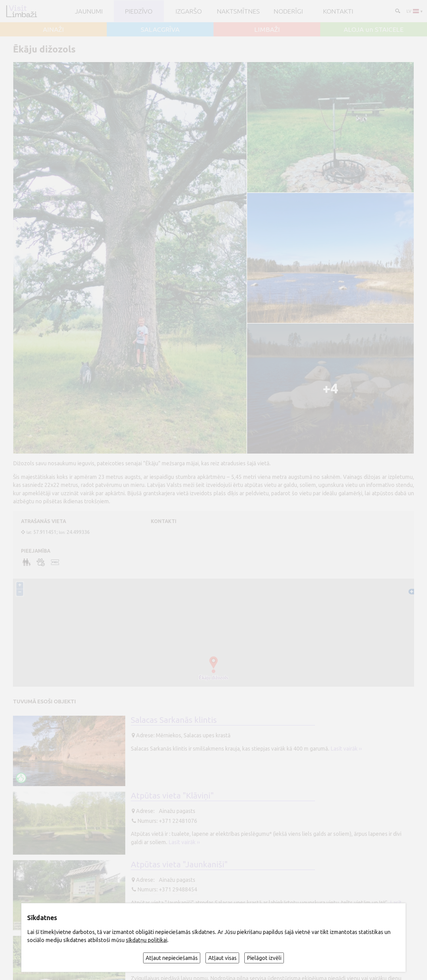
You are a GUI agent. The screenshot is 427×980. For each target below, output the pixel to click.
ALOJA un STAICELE (374, 29)
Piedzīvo (139, 11)
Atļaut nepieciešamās (172, 958)
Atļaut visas (222, 958)
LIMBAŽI (267, 29)
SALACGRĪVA (160, 29)
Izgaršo (189, 11)
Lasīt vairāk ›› (346, 749)
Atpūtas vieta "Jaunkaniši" (179, 864)
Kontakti (338, 11)
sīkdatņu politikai (147, 940)
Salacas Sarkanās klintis (174, 720)
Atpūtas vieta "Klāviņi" (172, 796)
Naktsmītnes (238, 11)
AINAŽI (53, 29)
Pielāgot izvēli (264, 958)
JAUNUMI (89, 11)
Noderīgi (288, 11)
